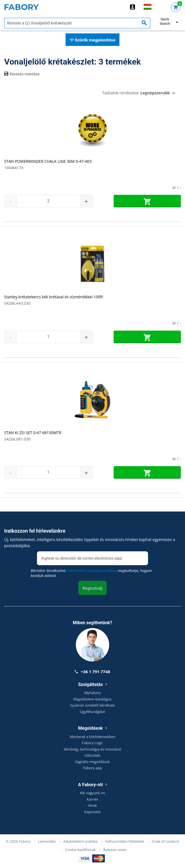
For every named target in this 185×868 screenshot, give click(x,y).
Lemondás (47, 841)
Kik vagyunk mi (92, 793)
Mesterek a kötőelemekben (93, 737)
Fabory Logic (92, 743)
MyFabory (92, 693)
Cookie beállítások (81, 850)
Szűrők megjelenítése (93, 40)
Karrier (92, 799)
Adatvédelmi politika (80, 841)
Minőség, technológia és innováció (93, 749)
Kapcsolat (93, 812)
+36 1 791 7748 (92, 672)
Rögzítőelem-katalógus (92, 699)
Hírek (92, 805)
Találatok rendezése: (136, 93)
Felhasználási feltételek (125, 841)
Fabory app (92, 768)
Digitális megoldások (93, 762)
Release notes (115, 850)
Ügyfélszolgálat (93, 712)
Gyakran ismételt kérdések (93, 705)
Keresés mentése (22, 74)
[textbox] (77, 23)
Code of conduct (165, 841)
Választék (93, 755)
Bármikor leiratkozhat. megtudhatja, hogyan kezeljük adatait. (91, 573)
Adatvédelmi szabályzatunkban (92, 571)
